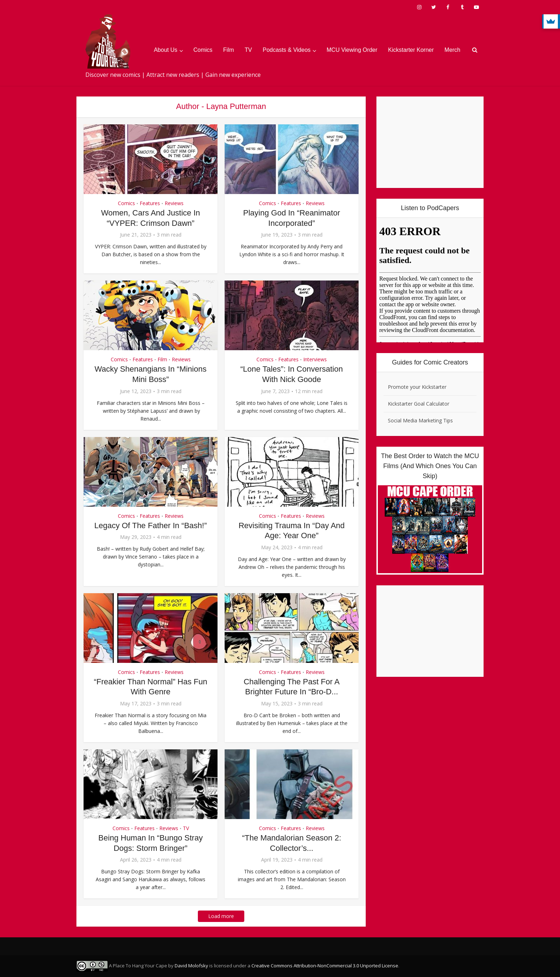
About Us (166, 50)
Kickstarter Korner (411, 50)
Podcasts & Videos (287, 50)
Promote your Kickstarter (417, 387)
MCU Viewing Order (352, 50)
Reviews (174, 203)
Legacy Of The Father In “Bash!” (151, 525)
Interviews (315, 359)
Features (150, 203)
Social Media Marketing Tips (420, 420)
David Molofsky (191, 966)
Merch (452, 50)
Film (229, 50)
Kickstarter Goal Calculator (419, 404)
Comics (203, 50)
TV (248, 50)
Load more (221, 916)
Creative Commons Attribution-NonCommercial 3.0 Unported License (325, 966)
